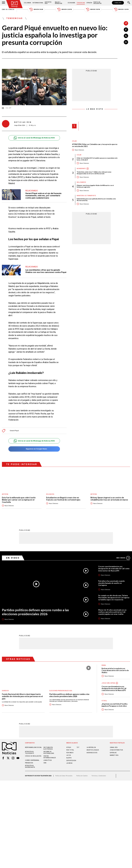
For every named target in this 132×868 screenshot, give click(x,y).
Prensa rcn (29, 763)
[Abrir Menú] (3, 3)
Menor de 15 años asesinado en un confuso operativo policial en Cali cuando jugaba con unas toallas (112, 612)
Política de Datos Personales (64, 776)
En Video (13, 558)
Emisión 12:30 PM (64, 9)
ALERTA (69, 758)
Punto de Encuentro (98, 3)
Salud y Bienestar (58, 3)
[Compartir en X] (126, 36)
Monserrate (81, 169)
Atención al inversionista (30, 766)
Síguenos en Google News (34, 449)
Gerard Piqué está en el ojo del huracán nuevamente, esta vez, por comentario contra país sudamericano (43, 196)
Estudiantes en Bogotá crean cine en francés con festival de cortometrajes (63, 499)
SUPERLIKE (113, 753)
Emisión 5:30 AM (36, 9)
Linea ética (48, 760)
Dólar (74, 141)
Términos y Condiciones (99, 776)
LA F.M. (69, 755)
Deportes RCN (48, 3)
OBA (45, 763)
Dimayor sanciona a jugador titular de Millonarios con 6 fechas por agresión (95, 186)
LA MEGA (69, 763)
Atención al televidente (29, 752)
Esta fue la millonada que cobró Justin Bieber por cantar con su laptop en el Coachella (19, 500)
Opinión (89, 3)
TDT (78, 747)
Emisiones (8, 9)
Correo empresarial (32, 760)
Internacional (38, 3)
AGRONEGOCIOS (92, 753)
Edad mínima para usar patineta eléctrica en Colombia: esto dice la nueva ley (96, 200)
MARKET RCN (114, 755)
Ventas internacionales (50, 757)
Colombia (27, 3)
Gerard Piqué (14, 431)
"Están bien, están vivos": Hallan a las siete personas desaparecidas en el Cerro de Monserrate (94, 173)
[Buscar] (129, 3)
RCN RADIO (70, 753)
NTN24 (69, 747)
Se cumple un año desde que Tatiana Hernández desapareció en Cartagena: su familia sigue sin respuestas (114, 597)
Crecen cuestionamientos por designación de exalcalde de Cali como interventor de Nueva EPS (114, 568)
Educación (50, 494)
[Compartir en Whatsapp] (126, 42)
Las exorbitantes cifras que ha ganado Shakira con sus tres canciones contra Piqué (46, 271)
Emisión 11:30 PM (121, 9)
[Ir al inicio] (14, 4)
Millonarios (81, 182)
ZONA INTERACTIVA (116, 750)
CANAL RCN (118, 3)
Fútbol (104, 701)
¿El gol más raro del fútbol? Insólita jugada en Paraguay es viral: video (114, 705)
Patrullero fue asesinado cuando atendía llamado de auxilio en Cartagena (111, 583)
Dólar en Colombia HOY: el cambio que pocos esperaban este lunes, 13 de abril (97, 159)
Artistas (5, 494)
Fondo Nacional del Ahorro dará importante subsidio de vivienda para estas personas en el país (22, 696)
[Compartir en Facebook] (126, 30)
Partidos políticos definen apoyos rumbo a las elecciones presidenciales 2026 (35, 612)
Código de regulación (33, 756)
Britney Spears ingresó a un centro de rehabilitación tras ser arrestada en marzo (109, 499)
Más (123, 558)
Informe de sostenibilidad (49, 752)
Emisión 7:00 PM (93, 9)
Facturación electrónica (48, 748)
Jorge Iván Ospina (108, 683)
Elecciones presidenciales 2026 (61, 691)
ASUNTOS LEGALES (93, 750)
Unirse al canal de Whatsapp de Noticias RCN (34, 138)
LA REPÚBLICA (91, 747)
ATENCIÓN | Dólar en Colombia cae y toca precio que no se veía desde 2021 (95, 145)
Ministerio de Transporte (86, 196)
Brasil (104, 665)
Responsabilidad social (33, 747)
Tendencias (81, 3)
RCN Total (70, 750)
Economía (71, 3)
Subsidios (5, 691)
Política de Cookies (82, 776)
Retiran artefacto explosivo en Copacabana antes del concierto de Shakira (115, 670)
